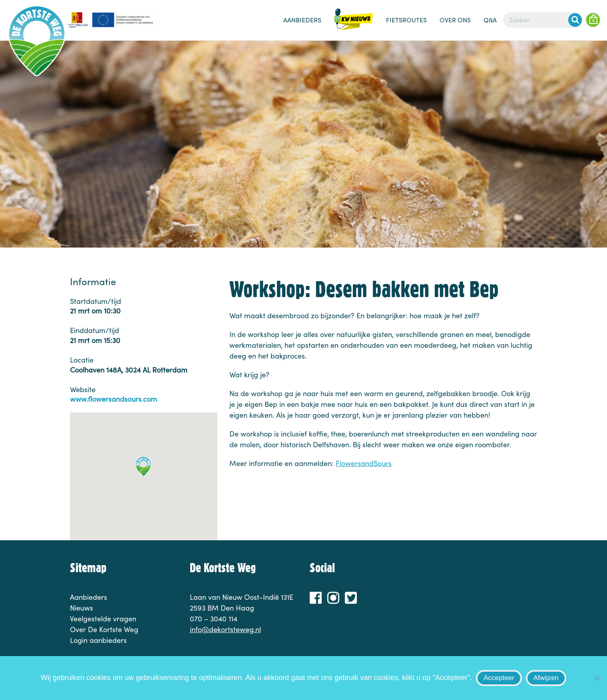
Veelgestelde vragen (103, 619)
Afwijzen (546, 678)
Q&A (490, 20)
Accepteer (499, 678)
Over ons (455, 20)
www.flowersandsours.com (113, 399)
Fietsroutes (406, 20)
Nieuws (354, 24)
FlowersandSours (364, 463)
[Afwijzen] (597, 678)
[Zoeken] (543, 20)
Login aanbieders (98, 640)
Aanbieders (302, 20)
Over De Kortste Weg (104, 629)
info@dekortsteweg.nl (225, 629)
